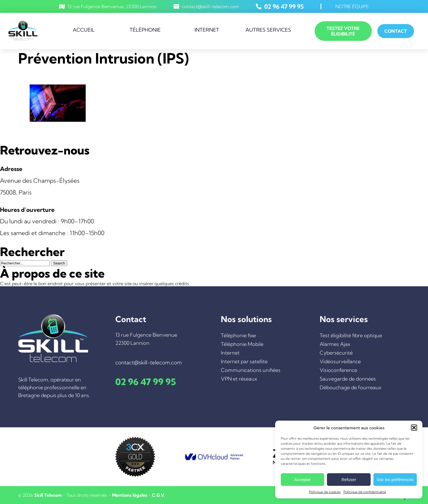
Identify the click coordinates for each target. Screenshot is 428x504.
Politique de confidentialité (365, 492)
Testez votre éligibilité (343, 31)
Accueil (84, 30)
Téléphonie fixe (238, 335)
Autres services (268, 30)
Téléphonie (145, 30)
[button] (414, 428)
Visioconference (338, 370)
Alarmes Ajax (335, 344)
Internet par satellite (244, 361)
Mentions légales (130, 495)
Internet (207, 30)
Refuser (349, 480)
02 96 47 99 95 (284, 6)
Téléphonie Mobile (242, 344)
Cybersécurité (336, 353)
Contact (396, 31)
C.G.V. (159, 495)
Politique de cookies (325, 492)
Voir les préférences (395, 480)
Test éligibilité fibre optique (351, 335)
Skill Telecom (48, 495)
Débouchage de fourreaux (350, 387)
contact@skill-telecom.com (211, 6)
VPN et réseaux (239, 379)
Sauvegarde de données (348, 379)
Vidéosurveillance (340, 361)
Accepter (302, 480)
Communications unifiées (251, 370)
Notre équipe (352, 6)
